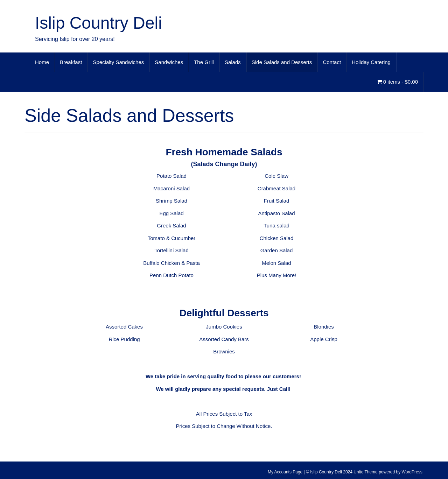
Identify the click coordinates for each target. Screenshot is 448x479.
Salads (233, 62)
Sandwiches (169, 62)
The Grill (204, 62)
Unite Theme (365, 472)
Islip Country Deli (99, 23)
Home (42, 62)
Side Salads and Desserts (282, 62)
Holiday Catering (371, 62)
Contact (332, 62)
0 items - (397, 82)
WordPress (412, 472)
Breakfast (71, 62)
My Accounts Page (285, 472)
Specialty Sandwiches (118, 62)
